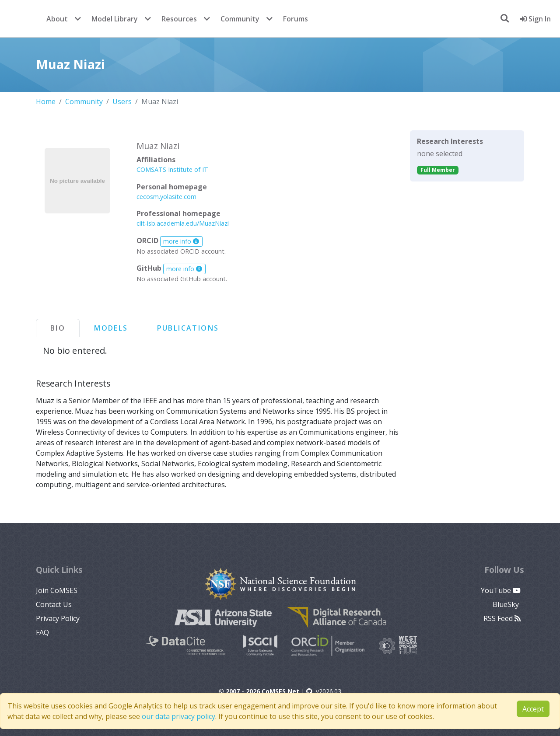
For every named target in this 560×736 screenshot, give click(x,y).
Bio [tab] (58, 328)
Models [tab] (111, 328)
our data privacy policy (178, 716)
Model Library (115, 19)
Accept (533, 709)
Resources (179, 19)
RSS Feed (502, 618)
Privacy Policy (58, 618)
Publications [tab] (188, 328)
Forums (296, 19)
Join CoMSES (57, 590)
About (57, 19)
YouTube (501, 590)
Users (122, 101)
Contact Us (54, 604)
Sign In (535, 19)
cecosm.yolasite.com (166, 197)
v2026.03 (324, 691)
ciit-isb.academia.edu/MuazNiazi (183, 223)
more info (181, 241)
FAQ (42, 632)
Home (46, 101)
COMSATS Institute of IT (172, 169)
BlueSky (507, 604)
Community (240, 19)
